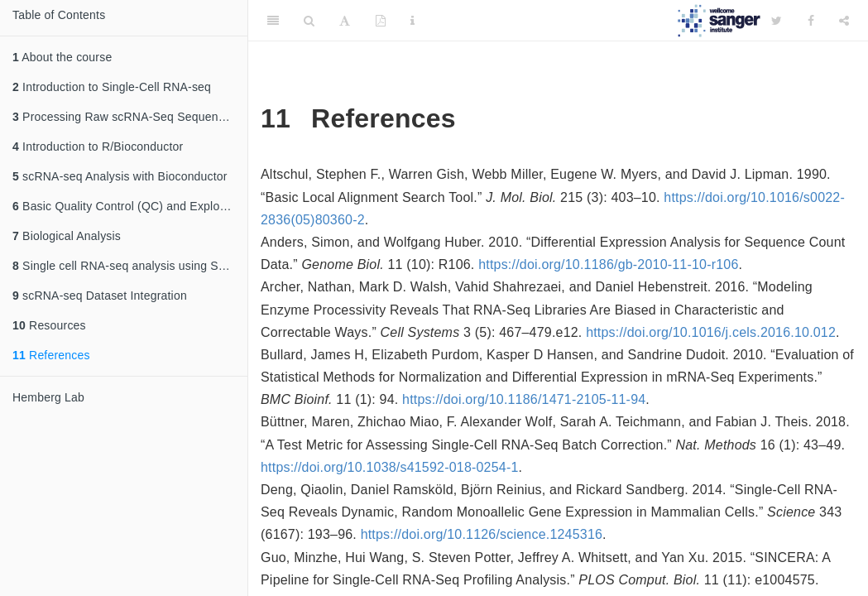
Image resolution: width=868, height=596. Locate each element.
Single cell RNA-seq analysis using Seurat (129, 266)
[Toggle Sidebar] (273, 21)
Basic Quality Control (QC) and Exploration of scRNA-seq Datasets (130, 206)
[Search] (309, 21)
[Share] (844, 21)
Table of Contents (59, 15)
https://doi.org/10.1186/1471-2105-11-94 (524, 399)
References (51, 355)
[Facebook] (811, 21)
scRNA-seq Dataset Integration (100, 296)
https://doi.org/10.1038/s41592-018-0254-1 (390, 467)
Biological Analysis (67, 236)
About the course (62, 57)
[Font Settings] (345, 21)
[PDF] (381, 21)
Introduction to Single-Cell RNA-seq (112, 87)
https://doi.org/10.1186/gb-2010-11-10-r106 (608, 264)
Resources (49, 325)
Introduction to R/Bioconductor (98, 147)
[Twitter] (777, 21)
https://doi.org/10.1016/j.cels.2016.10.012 (711, 332)
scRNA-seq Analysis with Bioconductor (120, 176)
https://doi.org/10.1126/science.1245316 (482, 534)
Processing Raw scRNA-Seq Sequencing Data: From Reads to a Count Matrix (130, 117)
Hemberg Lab (48, 397)
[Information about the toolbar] (412, 21)
